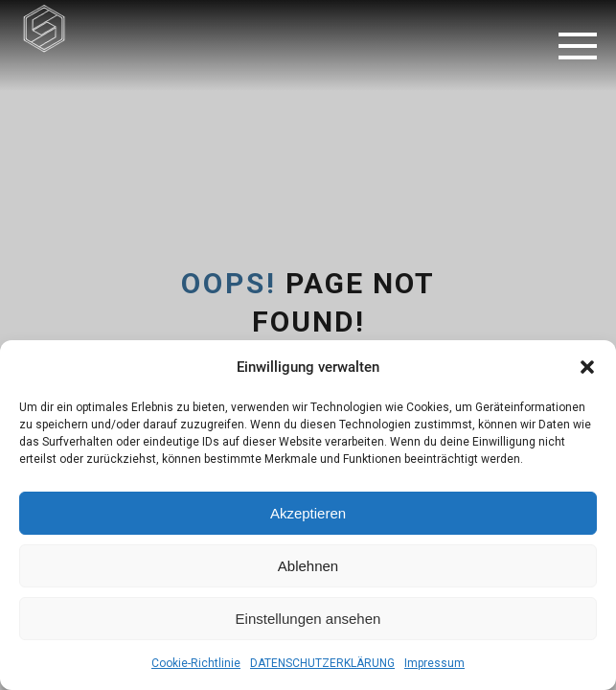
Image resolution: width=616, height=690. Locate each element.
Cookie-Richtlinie (196, 663)
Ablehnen (308, 566)
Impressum (434, 663)
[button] (587, 367)
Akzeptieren (308, 513)
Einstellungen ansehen (308, 619)
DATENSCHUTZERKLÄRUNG (322, 663)
